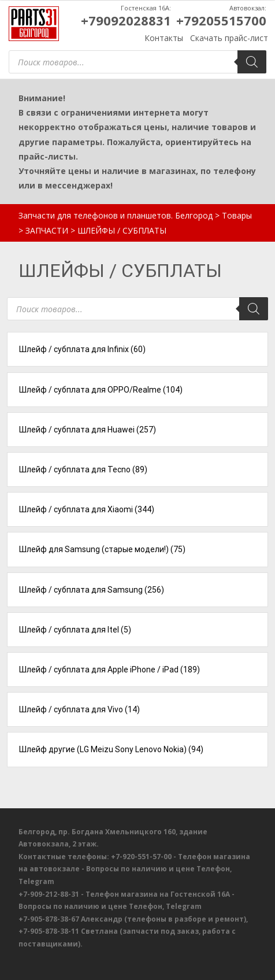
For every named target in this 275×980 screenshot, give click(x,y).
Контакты (164, 38)
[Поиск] (252, 62)
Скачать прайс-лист (229, 38)
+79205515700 (221, 20)
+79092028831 (126, 20)
